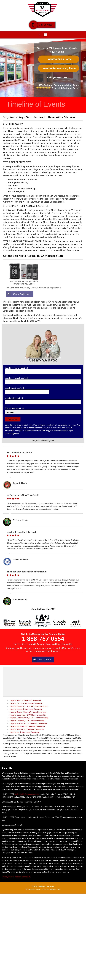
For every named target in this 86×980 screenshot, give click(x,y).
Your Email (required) (43, 400)
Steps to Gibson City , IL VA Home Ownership (28, 723)
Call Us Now (44, 25)
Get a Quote (45, 659)
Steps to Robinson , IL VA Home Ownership (27, 726)
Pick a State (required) (43, 410)
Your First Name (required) (43, 370)
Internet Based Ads (23, 877)
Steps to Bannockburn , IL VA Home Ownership (29, 706)
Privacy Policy (8, 877)
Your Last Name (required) (43, 380)
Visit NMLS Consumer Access (27, 794)
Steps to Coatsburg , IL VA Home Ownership (28, 715)
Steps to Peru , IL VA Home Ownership (25, 700)
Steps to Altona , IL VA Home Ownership (26, 709)
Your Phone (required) (27, 390)
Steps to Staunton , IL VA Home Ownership (27, 721)
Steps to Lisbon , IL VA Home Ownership (26, 703)
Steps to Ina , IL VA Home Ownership (24, 732)
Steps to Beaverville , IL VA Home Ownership (28, 712)
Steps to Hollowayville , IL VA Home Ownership (29, 718)
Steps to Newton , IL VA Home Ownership (27, 729)
